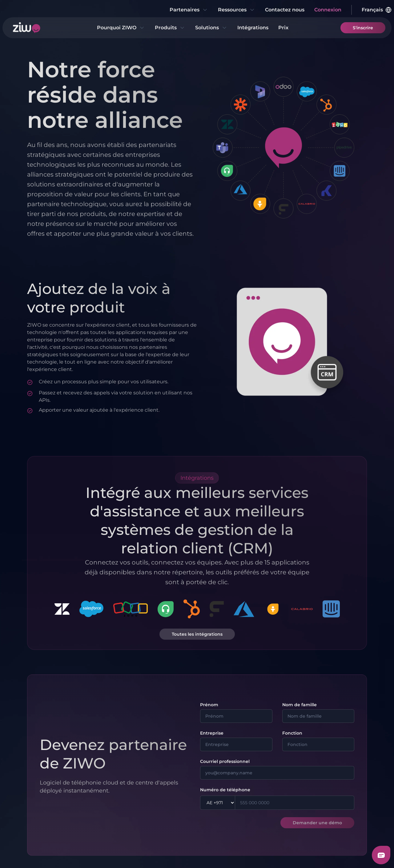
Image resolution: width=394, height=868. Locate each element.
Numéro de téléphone (225, 790)
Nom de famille (300, 705)
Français (377, 10)
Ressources (237, 10)
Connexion (328, 10)
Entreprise (212, 733)
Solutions (211, 28)
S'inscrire (363, 28)
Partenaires (189, 10)
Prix (283, 28)
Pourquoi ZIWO (121, 28)
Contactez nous (285, 10)
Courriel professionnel (225, 761)
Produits (170, 28)
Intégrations (253, 28)
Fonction (292, 733)
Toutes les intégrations (197, 634)
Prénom (209, 705)
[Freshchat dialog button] (381, 855)
